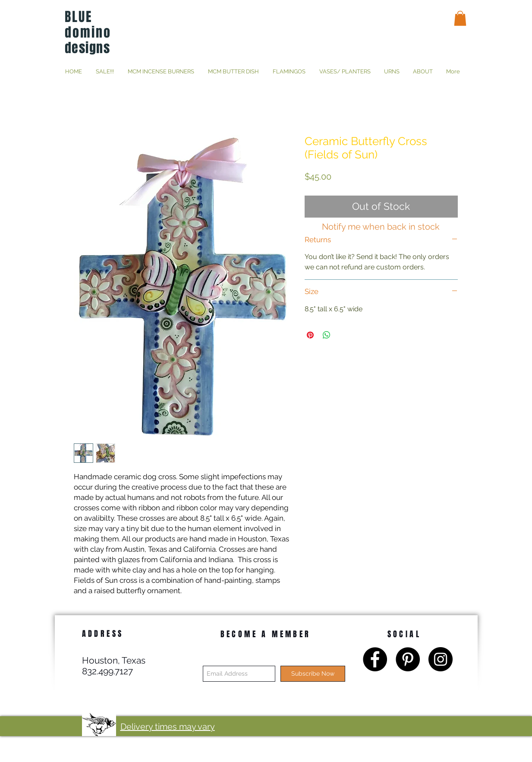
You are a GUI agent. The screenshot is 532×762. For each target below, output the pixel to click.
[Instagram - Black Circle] (441, 659)
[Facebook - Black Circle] (375, 659)
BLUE (79, 17)
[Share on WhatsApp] (327, 335)
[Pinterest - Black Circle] (408, 659)
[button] (460, 18)
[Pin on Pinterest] (310, 335)
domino (88, 32)
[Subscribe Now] (313, 674)
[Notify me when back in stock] (381, 226)
